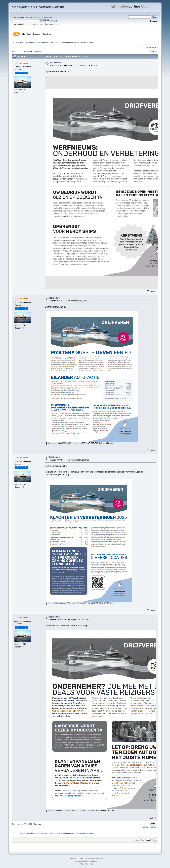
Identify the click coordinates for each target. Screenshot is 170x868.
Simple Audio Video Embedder (86, 861)
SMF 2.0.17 (74, 858)
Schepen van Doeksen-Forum (38, 7)
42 (25, 51)
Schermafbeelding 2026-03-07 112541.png (63, 443)
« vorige (145, 47)
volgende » (153, 47)
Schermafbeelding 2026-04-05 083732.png (63, 810)
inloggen (37, 17)
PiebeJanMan (80, 42)
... (23, 51)
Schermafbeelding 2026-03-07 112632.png (63, 603)
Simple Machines (96, 858)
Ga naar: (138, 840)
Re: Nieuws (56, 63)
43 (28, 51)
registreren (48, 17)
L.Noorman (21, 63)
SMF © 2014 (85, 858)
